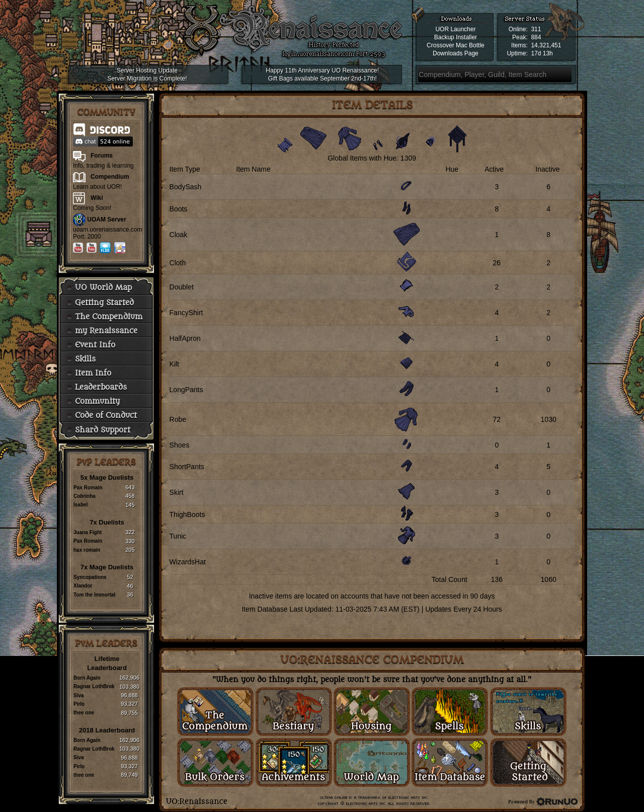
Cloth (178, 263)
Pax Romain (88, 488)
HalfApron (185, 338)
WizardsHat (188, 562)
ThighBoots (187, 514)
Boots (179, 209)
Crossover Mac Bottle (456, 45)
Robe (178, 419)
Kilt (174, 364)
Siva (79, 695)
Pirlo (79, 704)
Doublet (182, 287)
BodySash (186, 187)
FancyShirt (186, 313)
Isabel (80, 505)
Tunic (178, 536)
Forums (102, 156)
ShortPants (187, 467)
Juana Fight (88, 532)
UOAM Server (106, 219)
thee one (84, 713)
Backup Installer (456, 37)
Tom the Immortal (94, 595)
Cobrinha (85, 496)
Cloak (179, 235)
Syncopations (90, 577)
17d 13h (542, 53)
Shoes (180, 445)
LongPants (186, 390)
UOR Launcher (455, 29)
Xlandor (83, 586)
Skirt (177, 492)
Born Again (87, 678)
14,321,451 (546, 45)
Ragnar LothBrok (94, 686)
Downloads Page (456, 53)
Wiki (97, 198)
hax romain (87, 550)
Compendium (110, 177)
